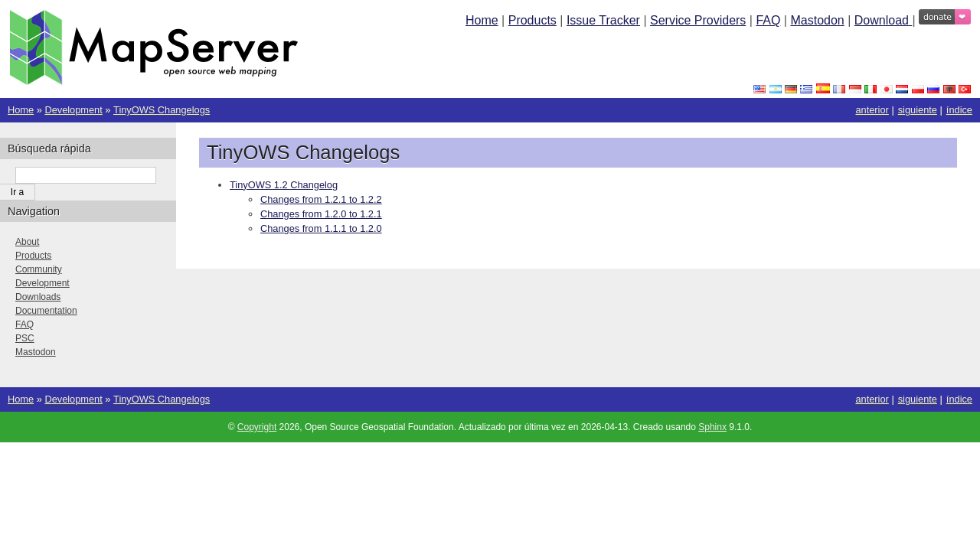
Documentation (46, 311)
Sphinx (712, 427)
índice (959, 110)
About (27, 242)
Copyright (257, 427)
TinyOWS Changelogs (162, 110)
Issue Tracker (603, 20)
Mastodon (817, 20)
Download (884, 20)
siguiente (918, 110)
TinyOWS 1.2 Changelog (284, 185)
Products (532, 20)
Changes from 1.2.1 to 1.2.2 (321, 199)
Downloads (38, 297)
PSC (25, 338)
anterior (872, 110)
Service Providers (698, 20)
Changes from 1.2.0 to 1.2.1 (321, 214)
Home (482, 20)
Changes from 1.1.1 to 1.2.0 (321, 228)
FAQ (768, 20)
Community (39, 269)
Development (73, 110)
